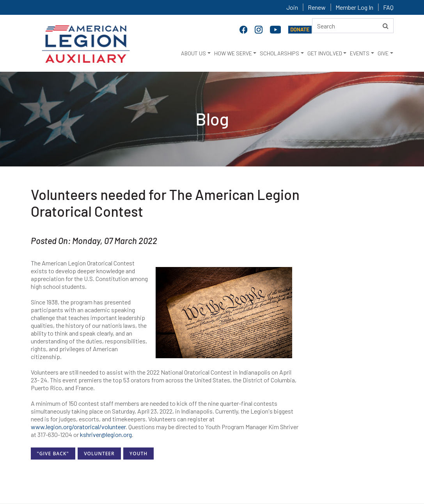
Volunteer (99, 454)
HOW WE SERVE (233, 53)
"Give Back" (53, 454)
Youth (138, 454)
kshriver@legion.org (106, 434)
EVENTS (360, 53)
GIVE (383, 53)
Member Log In (354, 7)
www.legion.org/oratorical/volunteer (78, 427)
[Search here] (353, 26)
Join (292, 7)
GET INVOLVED (325, 53)
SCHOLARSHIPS (279, 53)
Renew (317, 7)
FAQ (388, 7)
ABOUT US (193, 53)
